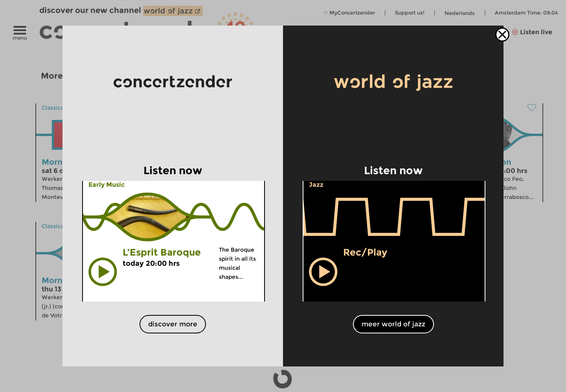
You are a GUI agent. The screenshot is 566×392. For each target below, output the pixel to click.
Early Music (107, 185)
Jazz (316, 185)
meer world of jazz (393, 324)
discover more (173, 324)
